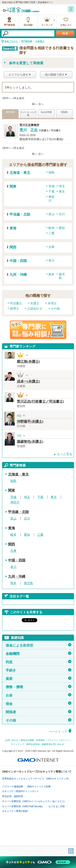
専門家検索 (9, 25)
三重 (51, 233)
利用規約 (41, 740)
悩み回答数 (46, 112)
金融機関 (39, 654)
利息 (39, 662)
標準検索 (10, 112)
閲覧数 (64, 112)
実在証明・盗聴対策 (13, 796)
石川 (62, 214)
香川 (51, 261)
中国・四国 (18, 261)
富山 (51, 214)
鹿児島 (28, 583)
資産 (39, 679)
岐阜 (51, 228)
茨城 (51, 186)
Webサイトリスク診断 (39, 787)
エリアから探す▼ (20, 75)
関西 (13, 247)
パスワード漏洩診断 (13, 787)
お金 (39, 695)
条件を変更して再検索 (26, 63)
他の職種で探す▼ (56, 75)
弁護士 (35, 303)
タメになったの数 (28, 114)
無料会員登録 (33, 744)
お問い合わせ (12, 740)
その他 (55, 309)
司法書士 (16, 303)
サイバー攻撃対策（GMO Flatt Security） (23, 806)
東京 (62, 191)
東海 (13, 228)
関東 (13, 187)
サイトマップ (17, 744)
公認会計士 (35, 309)
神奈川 (15, 502)
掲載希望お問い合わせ (53, 744)
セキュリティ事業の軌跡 (15, 811)
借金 (39, 703)
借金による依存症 (39, 645)
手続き (39, 670)
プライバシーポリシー (58, 740)
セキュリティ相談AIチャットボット (21, 791)
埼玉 (62, 186)
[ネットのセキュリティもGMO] (38, 862)
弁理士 (52, 303)
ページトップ (58, 732)
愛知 (62, 228)
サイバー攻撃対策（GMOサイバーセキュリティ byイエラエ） (34, 801)
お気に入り (66, 25)
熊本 (51, 274)
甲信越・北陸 (20, 214)
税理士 (14, 309)
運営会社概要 (27, 740)
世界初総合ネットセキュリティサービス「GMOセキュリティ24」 (36, 779)
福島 (51, 172)
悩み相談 (28, 25)
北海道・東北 (20, 173)
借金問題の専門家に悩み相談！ (38, 330)
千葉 (51, 191)
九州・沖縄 (18, 275)
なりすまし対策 (57, 806)
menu (71, 9)
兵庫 (51, 247)
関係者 (39, 712)
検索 (65, 33)
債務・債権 (39, 687)
